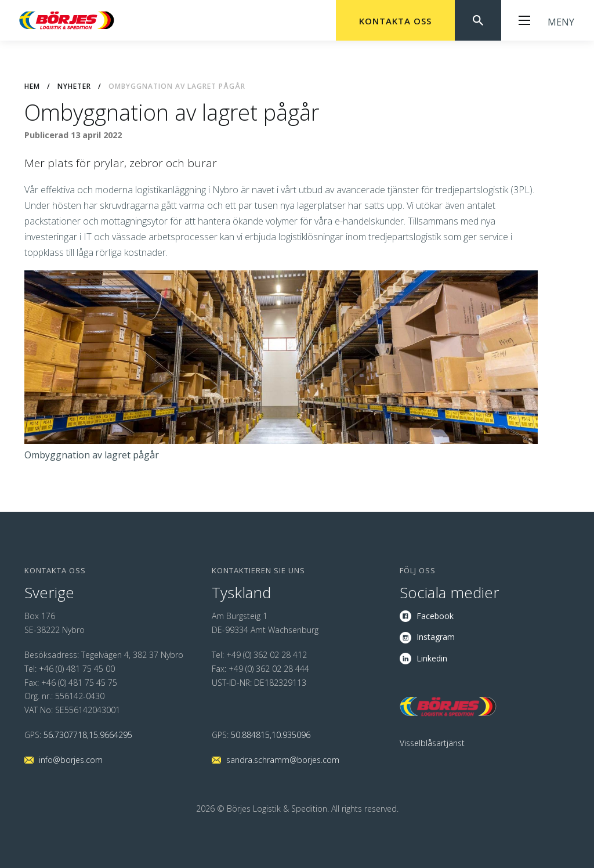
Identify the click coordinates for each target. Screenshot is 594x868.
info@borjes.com (71, 760)
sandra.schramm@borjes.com (283, 760)
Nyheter (74, 86)
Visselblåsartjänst (432, 743)
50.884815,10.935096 (271, 735)
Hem (32, 86)
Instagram (436, 637)
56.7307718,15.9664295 (88, 735)
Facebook (435, 616)
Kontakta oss (395, 21)
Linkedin (432, 658)
